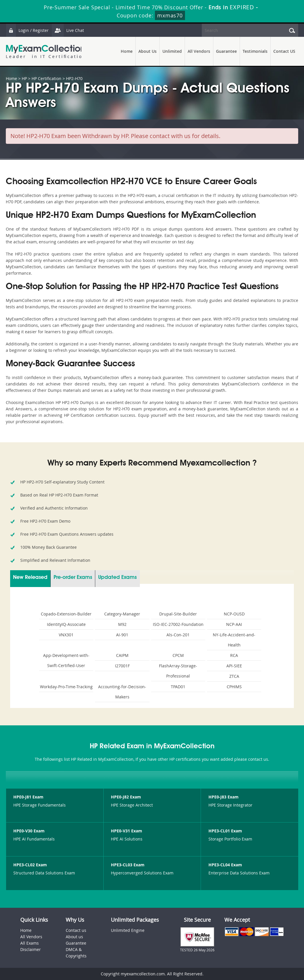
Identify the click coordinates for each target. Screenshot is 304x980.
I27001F (122, 666)
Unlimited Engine (128, 930)
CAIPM (122, 655)
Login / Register (28, 30)
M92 (122, 624)
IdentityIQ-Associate (66, 624)
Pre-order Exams (73, 577)
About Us (148, 51)
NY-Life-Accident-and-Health (234, 640)
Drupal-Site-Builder (178, 614)
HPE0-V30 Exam (29, 831)
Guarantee (226, 51)
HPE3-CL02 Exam (30, 865)
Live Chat (69, 30)
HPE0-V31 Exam (127, 831)
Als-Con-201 (178, 635)
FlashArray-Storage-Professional (178, 671)
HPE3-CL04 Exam (225, 865)
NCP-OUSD (234, 614)
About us (74, 937)
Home (127, 51)
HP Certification (46, 78)
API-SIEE (234, 666)
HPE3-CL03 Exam (128, 865)
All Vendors (199, 51)
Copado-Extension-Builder (66, 614)
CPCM (178, 655)
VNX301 (66, 635)
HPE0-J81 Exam (28, 797)
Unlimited (172, 51)
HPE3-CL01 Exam (225, 831)
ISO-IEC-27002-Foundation (178, 624)
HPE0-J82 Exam (126, 797)
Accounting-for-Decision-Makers (122, 692)
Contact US (284, 51)
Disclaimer (31, 949)
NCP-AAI (234, 624)
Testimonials (255, 51)
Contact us (76, 930)
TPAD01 (178, 687)
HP (24, 78)
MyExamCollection (45, 51)
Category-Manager (122, 614)
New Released (30, 577)
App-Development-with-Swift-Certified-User (66, 660)
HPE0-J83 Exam (224, 797)
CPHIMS (234, 687)
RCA (234, 655)
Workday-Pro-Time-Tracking (66, 687)
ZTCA (234, 676)
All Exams (30, 943)
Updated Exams (117, 577)
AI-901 (122, 635)
